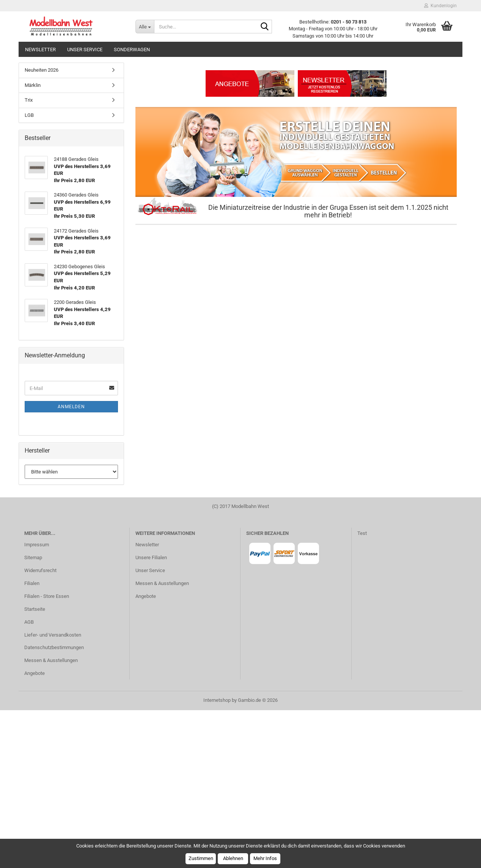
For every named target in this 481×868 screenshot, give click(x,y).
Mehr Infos (265, 858)
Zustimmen (201, 858)
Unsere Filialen (151, 715)
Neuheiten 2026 (42, 228)
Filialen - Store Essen (47, 754)
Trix (29, 258)
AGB (29, 780)
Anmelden (71, 565)
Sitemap (33, 715)
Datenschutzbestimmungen (54, 805)
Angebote (35, 831)
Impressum (37, 702)
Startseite (35, 767)
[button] (41, 139)
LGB (29, 273)
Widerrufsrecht (40, 728)
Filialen (32, 741)
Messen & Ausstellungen (51, 818)
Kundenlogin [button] (440, 6)
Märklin (33, 243)
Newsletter (40, 50)
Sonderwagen (132, 50)
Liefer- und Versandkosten (53, 793)
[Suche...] (145, 27)
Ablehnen (233, 858)
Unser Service (85, 50)
